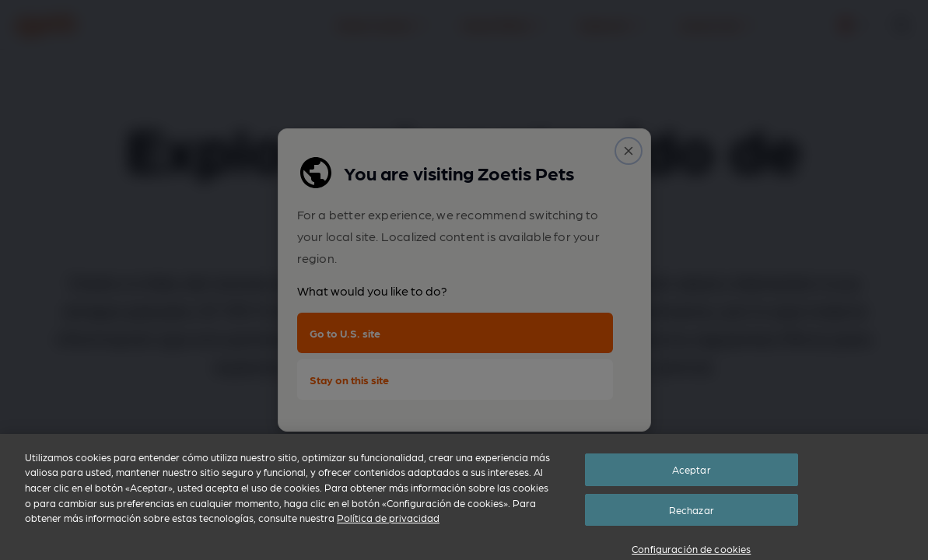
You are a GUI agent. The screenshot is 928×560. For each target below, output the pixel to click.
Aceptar (692, 506)
